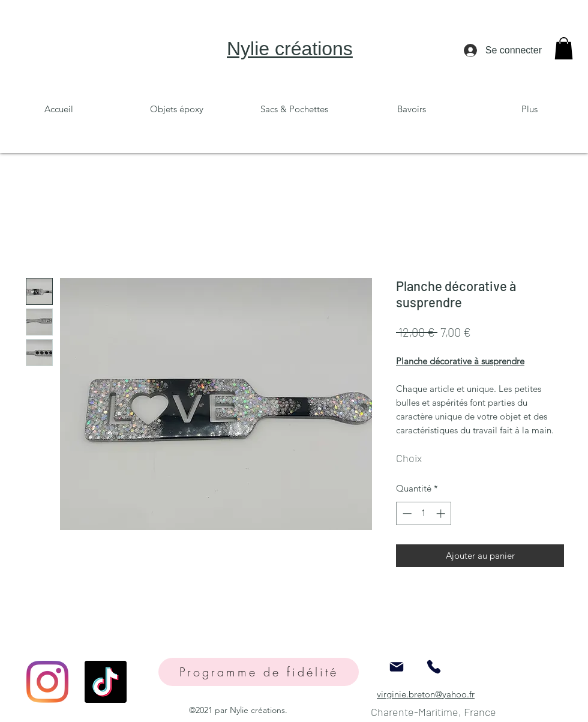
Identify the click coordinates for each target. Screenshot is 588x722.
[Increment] (442, 513)
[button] (564, 48)
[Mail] (397, 666)
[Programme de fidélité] (259, 672)
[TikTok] (106, 682)
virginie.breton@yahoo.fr (426, 694)
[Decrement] (406, 513)
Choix (409, 458)
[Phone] (434, 666)
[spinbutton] (424, 513)
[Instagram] (47, 682)
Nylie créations (290, 49)
